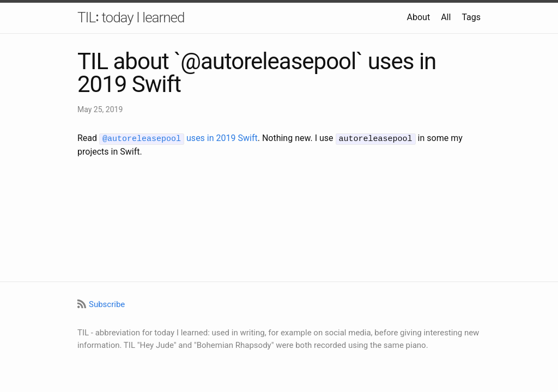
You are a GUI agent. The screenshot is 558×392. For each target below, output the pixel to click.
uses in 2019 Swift (178, 138)
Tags (471, 17)
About (419, 17)
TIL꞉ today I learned (131, 17)
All (446, 17)
